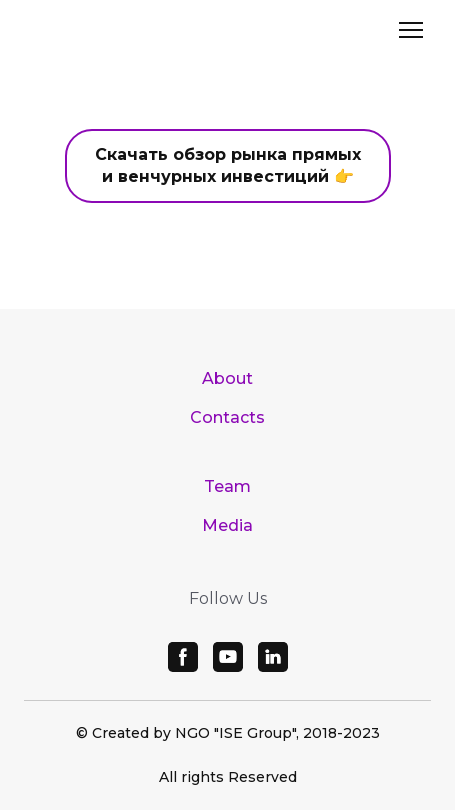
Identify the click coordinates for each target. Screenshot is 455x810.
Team (227, 486)
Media (227, 525)
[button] (228, 166)
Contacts (227, 417)
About (227, 378)
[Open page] (227, 36)
